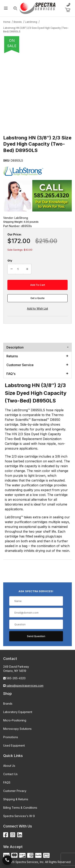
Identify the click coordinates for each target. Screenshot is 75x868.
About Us (9, 766)
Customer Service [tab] (20, 365)
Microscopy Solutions (17, 729)
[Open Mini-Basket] (69, 10)
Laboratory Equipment (18, 712)
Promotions (11, 737)
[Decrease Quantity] (12, 269)
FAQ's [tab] (11, 374)
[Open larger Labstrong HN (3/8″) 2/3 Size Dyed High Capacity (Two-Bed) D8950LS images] (37, 89)
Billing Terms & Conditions (20, 808)
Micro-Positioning (15, 720)
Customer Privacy (15, 791)
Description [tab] (15, 347)
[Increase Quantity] (27, 269)
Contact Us (10, 774)
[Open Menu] (6, 8)
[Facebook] (6, 835)
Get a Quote (37, 298)
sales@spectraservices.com (25, 686)
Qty (10, 260)
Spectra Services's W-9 (19, 816)
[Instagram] (13, 835)
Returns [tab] (12, 356)
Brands (8, 704)
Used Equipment (14, 745)
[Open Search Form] (15, 8)
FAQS (7, 782)
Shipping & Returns (16, 799)
